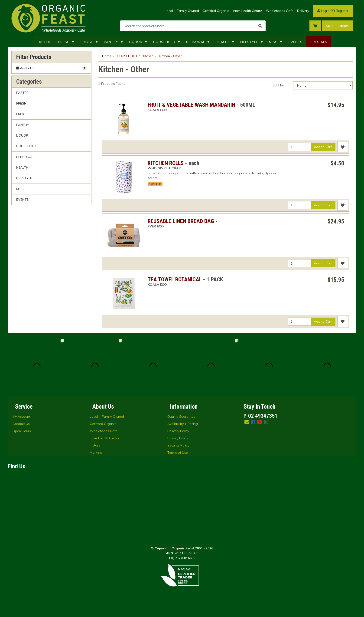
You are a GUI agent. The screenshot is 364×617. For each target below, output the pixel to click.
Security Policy (178, 445)
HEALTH (223, 42)
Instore (95, 445)
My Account (21, 417)
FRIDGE (87, 42)
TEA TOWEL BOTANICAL (175, 279)
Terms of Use (178, 453)
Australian (155, 184)
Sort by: (278, 85)
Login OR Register (333, 11)
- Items (337, 26)
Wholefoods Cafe (280, 11)
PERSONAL (196, 42)
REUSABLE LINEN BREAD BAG (181, 221)
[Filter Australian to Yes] (51, 68)
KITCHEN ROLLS (166, 163)
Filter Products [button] (34, 57)
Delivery (303, 11)
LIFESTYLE (249, 42)
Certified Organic (216, 11)
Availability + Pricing (183, 424)
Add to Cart (323, 147)
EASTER (44, 42)
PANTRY (111, 42)
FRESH (64, 42)
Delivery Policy (178, 431)
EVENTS (296, 42)
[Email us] (247, 422)
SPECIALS (319, 42)
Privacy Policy (178, 438)
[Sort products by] (323, 85)
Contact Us (21, 424)
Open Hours (22, 431)
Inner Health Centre (247, 11)
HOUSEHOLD (164, 42)
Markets (96, 453)
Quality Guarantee (181, 417)
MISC (273, 42)
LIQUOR (136, 42)
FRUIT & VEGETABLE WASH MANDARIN (191, 105)
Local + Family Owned (182, 11)
